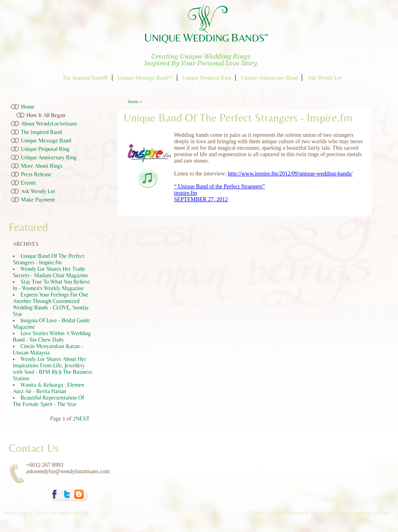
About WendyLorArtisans (49, 124)
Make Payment (38, 200)
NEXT (83, 419)
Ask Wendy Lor (325, 78)
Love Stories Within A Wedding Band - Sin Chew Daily (52, 336)
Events (28, 183)
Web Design (17, 513)
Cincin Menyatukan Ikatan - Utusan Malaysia (48, 349)
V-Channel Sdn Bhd (69, 513)
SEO (39, 513)
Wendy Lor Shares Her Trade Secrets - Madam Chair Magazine (51, 272)
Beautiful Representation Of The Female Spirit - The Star (49, 401)
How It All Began (46, 115)
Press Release (36, 174)
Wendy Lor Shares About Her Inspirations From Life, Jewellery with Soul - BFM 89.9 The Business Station (53, 369)
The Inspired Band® (85, 78)
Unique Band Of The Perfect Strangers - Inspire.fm (49, 259)
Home (28, 107)
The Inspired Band (41, 132)
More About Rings (42, 166)
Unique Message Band (46, 140)
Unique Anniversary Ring (49, 157)
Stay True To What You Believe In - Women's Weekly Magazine (51, 285)
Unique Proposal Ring (207, 78)
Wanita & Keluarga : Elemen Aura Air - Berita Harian (49, 388)
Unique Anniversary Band (270, 78)
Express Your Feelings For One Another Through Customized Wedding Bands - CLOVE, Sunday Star (51, 304)
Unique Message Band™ (145, 78)
